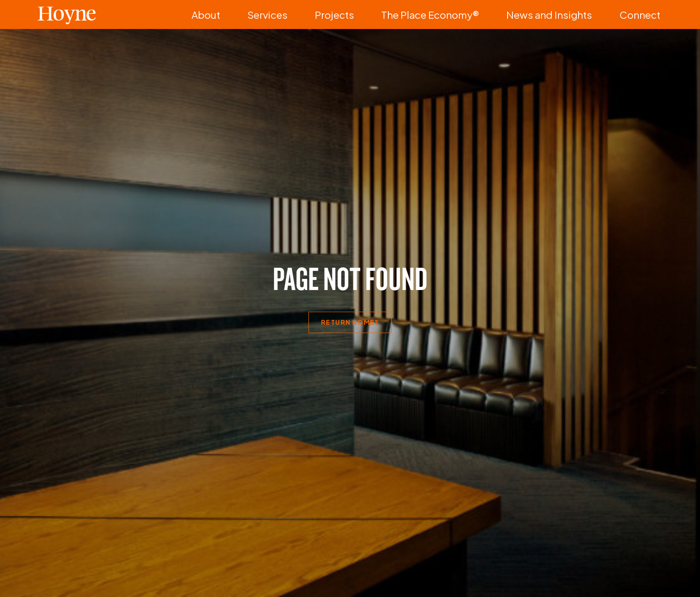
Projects (431, 15)
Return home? (350, 322)
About (339, 15)
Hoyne (67, 14)
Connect (649, 15)
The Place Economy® (500, 15)
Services (383, 15)
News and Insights (585, 15)
